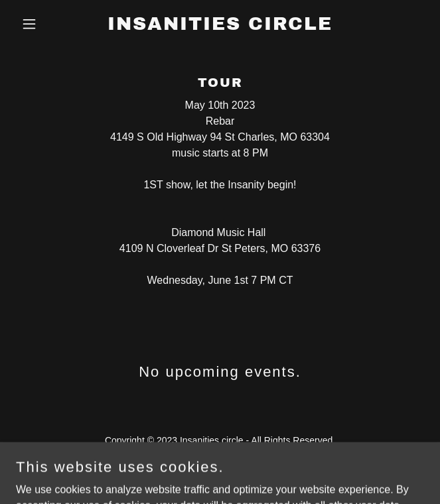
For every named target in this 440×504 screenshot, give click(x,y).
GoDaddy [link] (246, 470)
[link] (220, 26)
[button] (46, 24)
